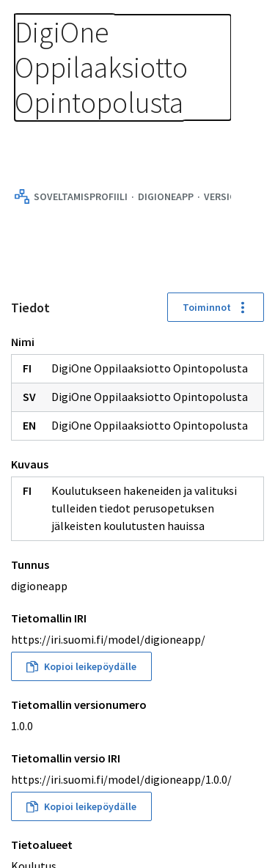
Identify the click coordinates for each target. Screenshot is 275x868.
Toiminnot (216, 307)
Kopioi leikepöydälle (81, 666)
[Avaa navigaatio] (246, 29)
